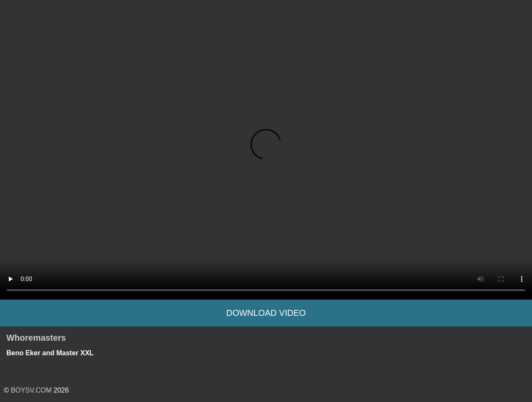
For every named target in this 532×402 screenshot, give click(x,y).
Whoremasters (36, 338)
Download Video (266, 313)
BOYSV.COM (31, 390)
